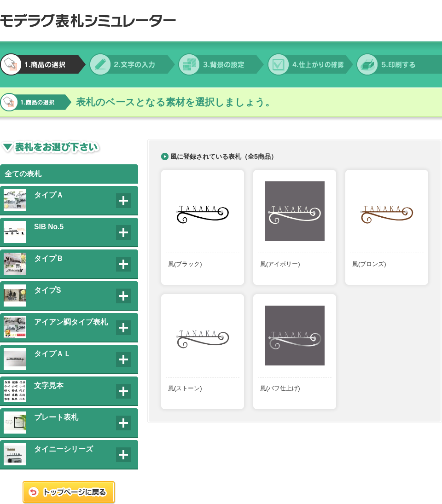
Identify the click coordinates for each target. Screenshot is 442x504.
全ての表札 (23, 174)
